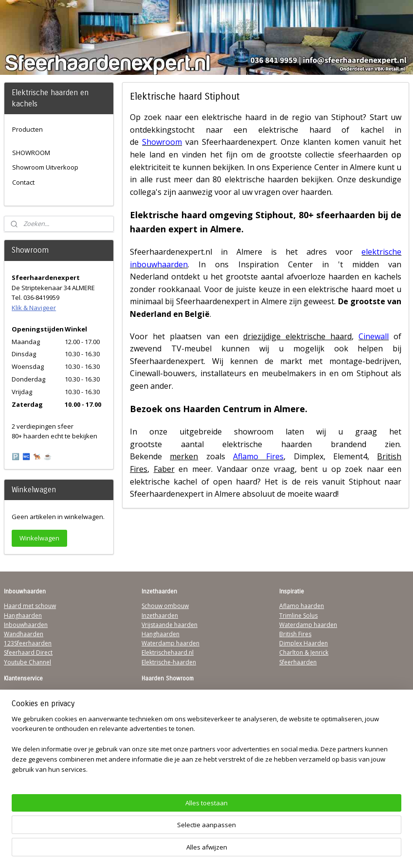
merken (184, 457)
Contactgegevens (28, 712)
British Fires (295, 634)
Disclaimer (18, 731)
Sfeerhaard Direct (28, 652)
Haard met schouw (30, 606)
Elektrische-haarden (169, 662)
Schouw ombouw (165, 606)
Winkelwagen (39, 538)
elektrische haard (234, 118)
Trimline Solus (298, 616)
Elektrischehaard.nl (168, 652)
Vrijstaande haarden (170, 625)
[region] (142, 822)
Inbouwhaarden (26, 625)
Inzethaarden (160, 616)
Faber (164, 469)
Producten (27, 129)
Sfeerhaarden (298, 662)
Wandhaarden (24, 634)
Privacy (14, 721)
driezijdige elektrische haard (297, 336)
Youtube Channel (27, 662)
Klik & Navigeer (34, 308)
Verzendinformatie (30, 703)
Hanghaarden (23, 616)
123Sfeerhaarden (28, 643)
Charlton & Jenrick (304, 652)
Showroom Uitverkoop (45, 167)
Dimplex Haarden (304, 643)
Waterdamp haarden (171, 643)
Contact (23, 182)
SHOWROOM (31, 153)
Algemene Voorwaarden (37, 693)
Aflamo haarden (302, 606)
